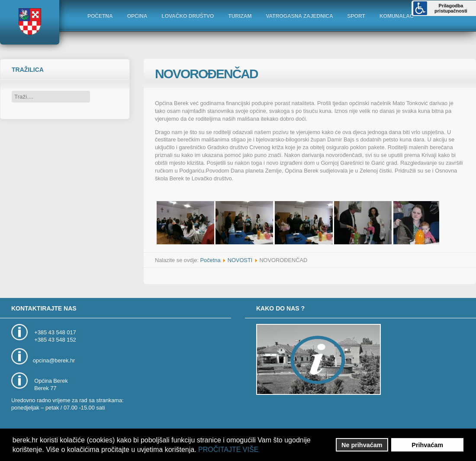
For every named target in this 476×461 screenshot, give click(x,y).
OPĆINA (137, 16)
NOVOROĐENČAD (206, 74)
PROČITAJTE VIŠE (228, 450)
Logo (29, 22)
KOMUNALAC (397, 16)
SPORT (356, 16)
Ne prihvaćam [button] (362, 445)
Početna (211, 260)
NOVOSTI (240, 260)
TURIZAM (240, 16)
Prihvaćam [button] (427, 445)
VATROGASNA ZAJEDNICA (299, 16)
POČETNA (100, 16)
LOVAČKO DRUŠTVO (188, 16)
